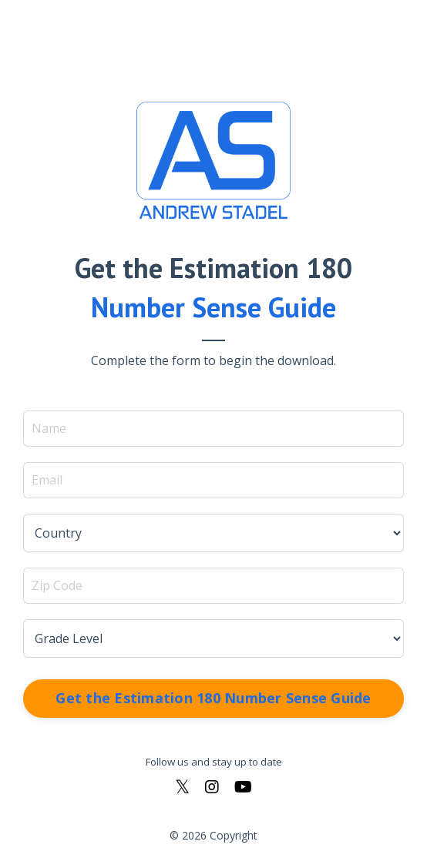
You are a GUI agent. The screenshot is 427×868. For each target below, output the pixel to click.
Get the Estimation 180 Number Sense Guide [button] (213, 698)
